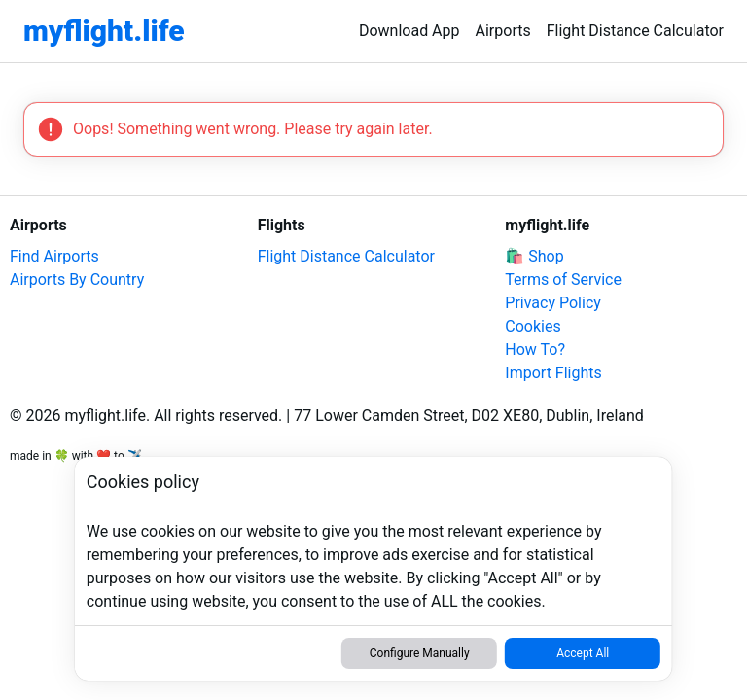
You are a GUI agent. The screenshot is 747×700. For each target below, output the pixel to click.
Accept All (583, 653)
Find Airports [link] (54, 256)
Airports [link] (503, 31)
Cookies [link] (533, 326)
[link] (104, 31)
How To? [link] (535, 350)
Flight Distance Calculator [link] (635, 31)
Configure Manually (420, 653)
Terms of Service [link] (563, 280)
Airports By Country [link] (77, 280)
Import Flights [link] (553, 373)
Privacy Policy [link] (553, 303)
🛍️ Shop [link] (534, 256)
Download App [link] (409, 31)
